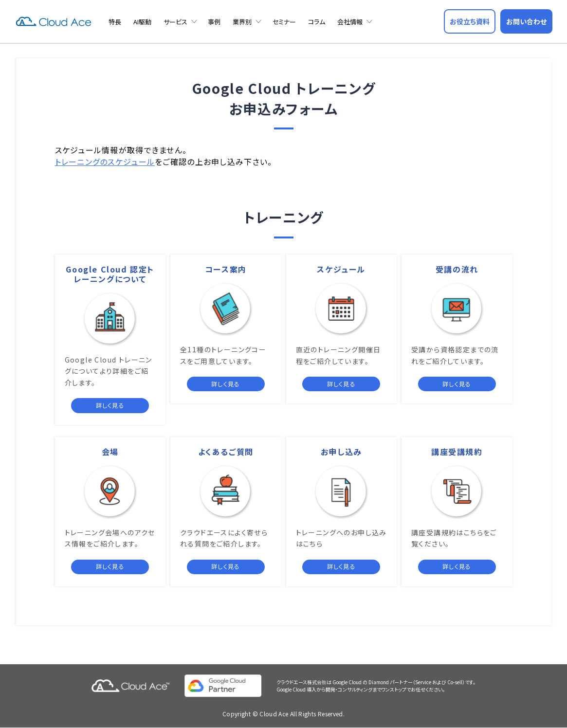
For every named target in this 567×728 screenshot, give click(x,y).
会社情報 (350, 22)
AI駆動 (142, 22)
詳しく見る (110, 405)
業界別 (242, 22)
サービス (175, 22)
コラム (317, 22)
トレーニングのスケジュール (105, 162)
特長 (115, 22)
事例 (214, 22)
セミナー (284, 22)
